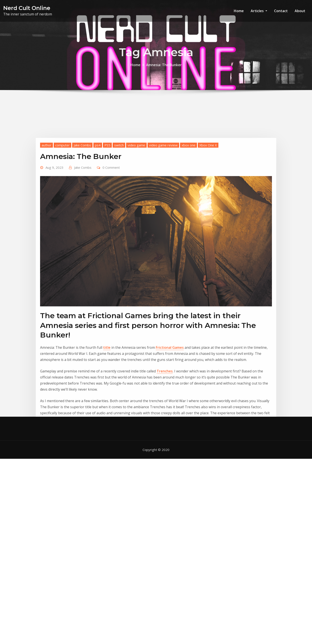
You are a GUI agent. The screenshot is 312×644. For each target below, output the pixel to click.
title (107, 388)
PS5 (107, 185)
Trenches (165, 411)
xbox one (188, 185)
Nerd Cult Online (27, 8)
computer (63, 185)
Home (239, 11)
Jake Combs (82, 185)
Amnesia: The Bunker (164, 68)
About (300, 11)
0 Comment (111, 208)
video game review (163, 185)
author (46, 185)
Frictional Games (170, 388)
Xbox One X (208, 185)
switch (119, 185)
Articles (259, 11)
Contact (281, 11)
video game (136, 185)
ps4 (98, 185)
